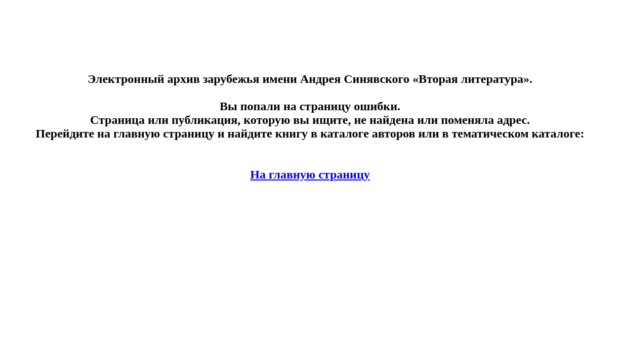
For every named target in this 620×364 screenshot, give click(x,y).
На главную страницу (310, 174)
